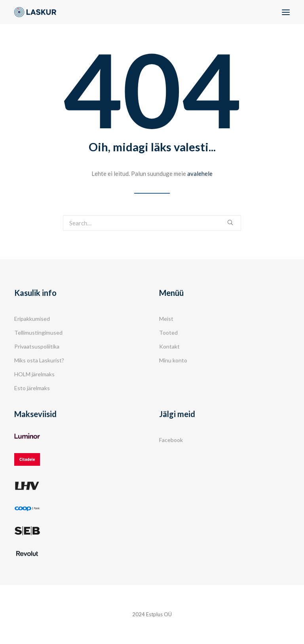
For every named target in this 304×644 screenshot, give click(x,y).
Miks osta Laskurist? (39, 360)
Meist (166, 319)
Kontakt (169, 346)
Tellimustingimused (38, 332)
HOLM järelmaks (34, 374)
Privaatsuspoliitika (37, 346)
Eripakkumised (32, 319)
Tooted (168, 332)
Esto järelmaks (32, 388)
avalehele (200, 173)
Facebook (171, 440)
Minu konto (173, 360)
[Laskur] (35, 12)
